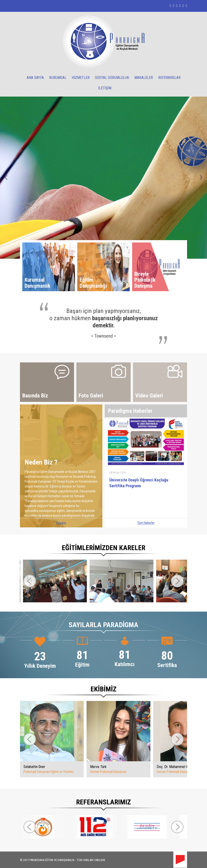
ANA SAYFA (35, 78)
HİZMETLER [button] (81, 78)
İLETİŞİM (105, 88)
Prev (6, 177)
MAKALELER (144, 78)
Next (201, 177)
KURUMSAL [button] (58, 78)
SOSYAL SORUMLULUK (112, 78)
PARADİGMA (37, 860)
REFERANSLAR (169, 78)
